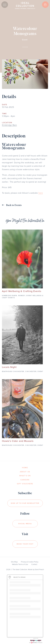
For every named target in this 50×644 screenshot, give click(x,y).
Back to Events (12, 205)
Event (25, 40)
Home (25, 468)
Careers (25, 480)
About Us (25, 472)
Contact (34, 564)
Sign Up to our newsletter (25, 503)
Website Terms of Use (20, 564)
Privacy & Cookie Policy (30, 562)
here (41, 193)
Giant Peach (39, 570)
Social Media (25, 524)
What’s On (25, 476)
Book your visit (25, 544)
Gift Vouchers (25, 484)
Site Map (14, 562)
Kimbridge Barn (9, 125)
